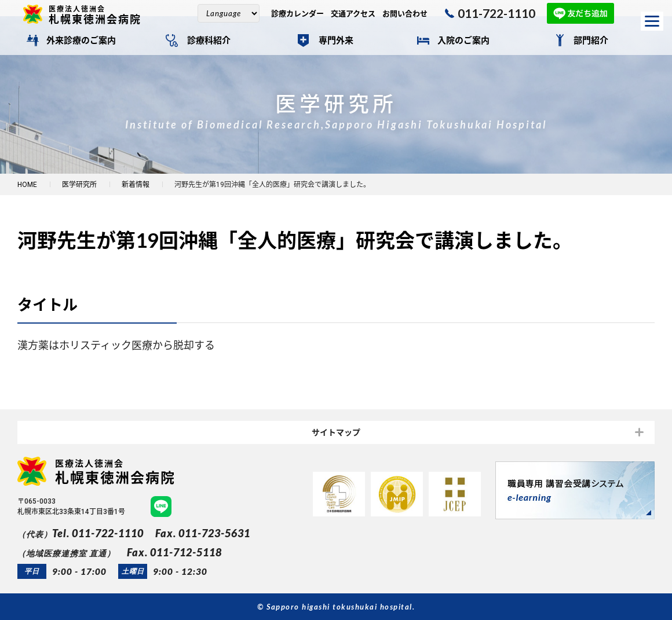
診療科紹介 (209, 41)
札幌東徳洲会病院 (100, 14)
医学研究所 (79, 185)
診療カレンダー (297, 14)
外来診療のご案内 (81, 41)
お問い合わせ (405, 14)
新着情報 (136, 185)
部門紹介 (591, 41)
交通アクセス (353, 14)
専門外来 (336, 41)
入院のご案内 (463, 41)
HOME (27, 185)
